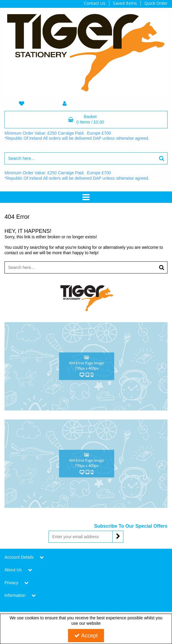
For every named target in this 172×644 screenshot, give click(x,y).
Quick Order (156, 3)
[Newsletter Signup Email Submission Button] (118, 537)
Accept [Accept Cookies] (86, 636)
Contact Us (95, 3)
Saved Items (125, 3)
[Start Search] (162, 158)
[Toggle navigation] (86, 197)
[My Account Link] (65, 104)
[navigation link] (22, 104)
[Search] (80, 158)
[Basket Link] (86, 120)
